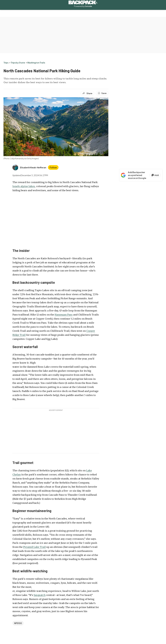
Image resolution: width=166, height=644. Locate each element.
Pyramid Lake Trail (34, 547)
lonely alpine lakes (24, 186)
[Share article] (87, 93)
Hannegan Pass (64, 315)
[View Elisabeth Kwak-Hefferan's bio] (29, 167)
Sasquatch (40, 595)
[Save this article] (102, 93)
